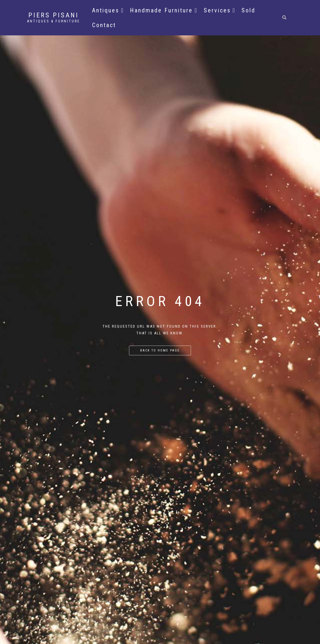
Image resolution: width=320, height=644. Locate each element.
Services (220, 10)
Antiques (108, 10)
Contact (104, 25)
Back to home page (160, 350)
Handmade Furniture (164, 10)
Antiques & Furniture (54, 21)
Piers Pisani (54, 15)
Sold (248, 10)
